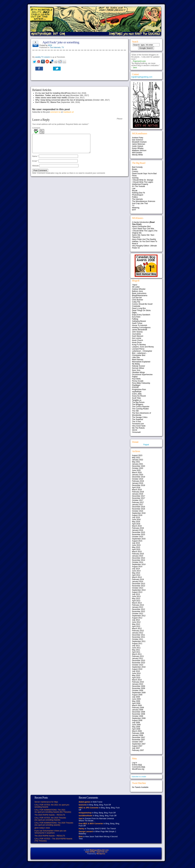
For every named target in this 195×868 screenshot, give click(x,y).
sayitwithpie (137, 392)
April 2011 (136, 652)
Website (36, 169)
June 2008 (136, 725)
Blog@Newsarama (140, 295)
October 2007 (138, 742)
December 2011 (139, 635)
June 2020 (136, 470)
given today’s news (42, 828)
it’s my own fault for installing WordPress (53, 93)
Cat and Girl (137, 298)
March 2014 (137, 577)
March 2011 (137, 654)
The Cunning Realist (140, 409)
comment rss (56, 112)
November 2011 (139, 637)
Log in (135, 763)
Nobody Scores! (139, 366)
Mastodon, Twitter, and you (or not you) (52, 95)
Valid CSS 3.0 (102, 852)
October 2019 (138, 479)
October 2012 (138, 614)
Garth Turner (137, 323)
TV (63, 47)
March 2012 (137, 629)
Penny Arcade (138, 381)
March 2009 (137, 705)
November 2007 (139, 740)
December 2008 (139, 712)
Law (134, 188)
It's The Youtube (139, 186)
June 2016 (136, 520)
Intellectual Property (140, 184)
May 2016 (136, 522)
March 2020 (137, 473)
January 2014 (138, 582)
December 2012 (139, 609)
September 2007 (139, 744)
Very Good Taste (139, 426)
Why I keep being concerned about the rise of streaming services (64, 100)
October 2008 (138, 716)
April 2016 (136, 524)
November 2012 (139, 611)
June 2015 (136, 545)
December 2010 (139, 661)
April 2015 (136, 549)
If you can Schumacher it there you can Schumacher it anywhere (50, 832)
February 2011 (138, 656)
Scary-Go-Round (139, 396)
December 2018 (139, 485)
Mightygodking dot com (99, 850)
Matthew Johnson (139, 150)
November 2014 (139, 560)
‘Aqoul (135, 285)
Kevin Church (138, 340)
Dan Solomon (138, 140)
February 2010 (138, 682)
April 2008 (136, 729)
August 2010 (137, 669)
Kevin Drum (137, 342)
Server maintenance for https (46, 802)
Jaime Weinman (139, 144)
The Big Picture (138, 402)
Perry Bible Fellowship (141, 383)
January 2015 (138, 556)
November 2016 (139, 509)
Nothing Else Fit (139, 193)
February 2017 (138, 502)
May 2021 (136, 462)
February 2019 (138, 481)
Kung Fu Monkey (139, 345)
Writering (136, 208)
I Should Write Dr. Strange (143, 180)
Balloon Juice (137, 291)
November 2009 (139, 688)
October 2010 (138, 665)
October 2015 (138, 537)
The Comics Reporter (141, 407)
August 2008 (137, 720)
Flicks (134, 176)
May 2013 (136, 599)
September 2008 (139, 718)
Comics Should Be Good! (142, 304)
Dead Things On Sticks (141, 310)
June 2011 (136, 648)
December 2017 (139, 496)
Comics (135, 171)
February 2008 (138, 733)
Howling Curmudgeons (141, 328)
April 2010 (136, 678)
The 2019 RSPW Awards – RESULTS (50, 836)
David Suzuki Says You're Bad (144, 174)
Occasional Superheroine (142, 375)
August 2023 (137, 455)
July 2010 (136, 671)
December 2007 (139, 738)
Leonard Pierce (138, 349)
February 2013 (138, 605)
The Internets (55, 47)
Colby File (136, 302)
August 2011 (137, 643)
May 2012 (136, 624)
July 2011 (136, 646)
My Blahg (136, 364)
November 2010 (139, 663)
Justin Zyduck (138, 146)
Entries (137, 765)
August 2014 (137, 567)
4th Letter (136, 287)
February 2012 (138, 631)
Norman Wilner (138, 368)
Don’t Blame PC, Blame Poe (48, 102)
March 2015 (137, 552)
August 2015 (137, 541)
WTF (134, 210)
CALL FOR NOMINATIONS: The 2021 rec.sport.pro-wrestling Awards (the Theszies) (53, 811)
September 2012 (139, 616)
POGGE (135, 387)
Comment (36, 128)
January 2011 (138, 658)
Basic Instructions (139, 293)
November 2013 (139, 586)
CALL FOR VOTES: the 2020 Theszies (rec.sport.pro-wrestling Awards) (50, 819)
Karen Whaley (138, 148)
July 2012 (136, 620)
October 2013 (138, 588)
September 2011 (139, 641)
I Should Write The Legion (143, 182)
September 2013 (139, 590)
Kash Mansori (138, 336)
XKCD (135, 430)
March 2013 (137, 603)
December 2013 (139, 584)
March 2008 (137, 731)
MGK (50, 45)
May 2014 (136, 573)
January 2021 (138, 464)
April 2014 (136, 575)
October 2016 (138, 511)
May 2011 (136, 650)
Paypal (146, 445)
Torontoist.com (138, 424)
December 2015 (139, 532)
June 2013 (136, 596)
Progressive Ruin (139, 390)
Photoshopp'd (138, 195)
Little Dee (136, 357)
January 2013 (138, 607)
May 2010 (136, 676)
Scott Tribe (136, 398)
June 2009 (136, 699)
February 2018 (138, 492)
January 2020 (138, 475)
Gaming (135, 178)
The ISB (135, 411)
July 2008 (136, 723)
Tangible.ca (137, 400)
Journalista (136, 334)
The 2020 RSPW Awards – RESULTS (50, 815)
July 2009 (136, 697)
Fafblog (135, 319)
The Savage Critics (140, 417)
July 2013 (136, 594)
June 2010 (136, 673)
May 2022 (136, 458)
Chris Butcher (138, 300)
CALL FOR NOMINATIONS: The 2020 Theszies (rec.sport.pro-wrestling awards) (54, 824)
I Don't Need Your (143, 229)
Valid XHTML (90, 852)
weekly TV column (43, 57)
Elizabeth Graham (139, 142)
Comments (139, 767)
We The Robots (138, 428)
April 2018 (136, 487)
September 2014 (139, 564)
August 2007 (137, 746)
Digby (134, 313)
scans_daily (137, 394)
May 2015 (136, 547)
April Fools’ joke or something (61, 42)
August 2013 (137, 592)
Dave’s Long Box (139, 308)
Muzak (135, 191)
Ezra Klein (136, 317)
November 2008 (139, 714)
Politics (135, 197)
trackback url (69, 112)
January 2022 (138, 460)
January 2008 (138, 735)
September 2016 (139, 513)
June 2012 (136, 622)
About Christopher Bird (141, 227)
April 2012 (136, 626)
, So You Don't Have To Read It (145, 241)
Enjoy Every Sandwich (141, 315)
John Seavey (137, 332)
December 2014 (139, 558)
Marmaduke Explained (141, 362)
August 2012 (137, 618)
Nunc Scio (136, 370)
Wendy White (137, 155)
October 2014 (138, 562)
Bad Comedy (137, 167)
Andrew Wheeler (139, 289)
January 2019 (138, 483)
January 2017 (138, 505)
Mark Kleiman (138, 360)
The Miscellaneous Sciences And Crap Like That (144, 202)
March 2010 (137, 680)
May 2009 (136, 701)
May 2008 (136, 727)
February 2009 (138, 708)
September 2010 (139, 667)
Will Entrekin (137, 153)
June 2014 (136, 571)
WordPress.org (138, 769)
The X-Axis (137, 422)
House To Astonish (140, 325)
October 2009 (138, 690)
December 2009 (139, 686)
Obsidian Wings (138, 372)
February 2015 (138, 554)
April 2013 (136, 601)
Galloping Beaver (139, 321)
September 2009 (139, 693)
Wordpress (101, 854)
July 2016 (136, 517)
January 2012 (138, 633)
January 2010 (138, 684)
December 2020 (139, 466)
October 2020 (138, 468)
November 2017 (139, 498)
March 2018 (137, 490)
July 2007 (136, 748)
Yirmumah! (136, 432)
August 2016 (137, 515)
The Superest (138, 419)
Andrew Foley (138, 138)
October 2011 (138, 639)
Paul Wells (136, 379)
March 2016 (137, 526)
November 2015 (139, 535)
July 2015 (136, 543)
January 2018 (138, 494)
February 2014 (138, 579)
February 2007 (138, 750)
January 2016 (138, 530)
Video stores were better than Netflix (51, 98)
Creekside (136, 306)
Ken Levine (137, 338)
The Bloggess (138, 404)
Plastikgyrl (136, 385)
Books (135, 169)
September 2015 (139, 539)
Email (35, 165)
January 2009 (138, 710)
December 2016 (139, 507)
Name (35, 160)
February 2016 (138, 528)
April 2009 (136, 703)
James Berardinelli (140, 330)
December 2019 (139, 477)
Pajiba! (135, 377)
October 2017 (138, 500)
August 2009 (137, 695)
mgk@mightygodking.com (142, 77)
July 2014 (136, 569)
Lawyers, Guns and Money (143, 347)
